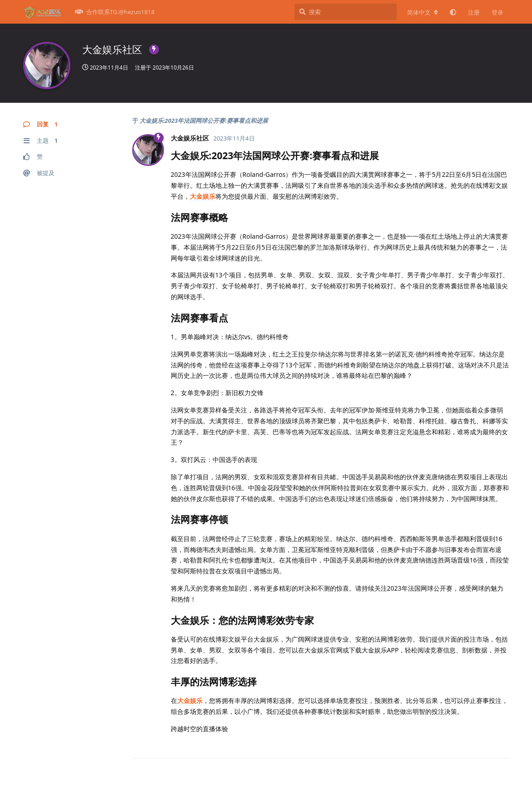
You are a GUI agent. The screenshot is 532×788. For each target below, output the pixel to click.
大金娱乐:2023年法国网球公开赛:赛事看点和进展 (204, 120)
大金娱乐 (203, 196)
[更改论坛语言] (423, 12)
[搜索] (346, 12)
